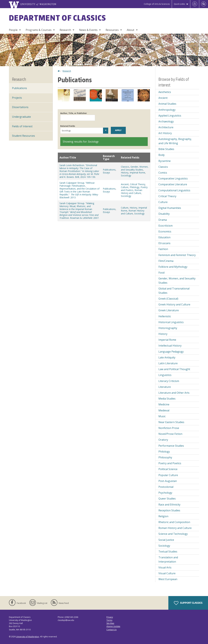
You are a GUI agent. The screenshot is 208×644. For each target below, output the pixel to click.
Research (65, 30)
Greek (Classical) (168, 299)
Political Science (168, 469)
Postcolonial (166, 487)
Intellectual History (170, 346)
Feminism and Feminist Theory (177, 255)
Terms (109, 620)
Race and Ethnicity (169, 505)
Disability (164, 214)
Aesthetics (165, 92)
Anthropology (167, 110)
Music (162, 416)
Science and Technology (173, 534)
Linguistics (165, 375)
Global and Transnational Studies (174, 291)
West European (168, 579)
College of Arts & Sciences (157, 4)
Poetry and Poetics (170, 463)
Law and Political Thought (174, 369)
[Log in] (195, 4)
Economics (165, 231)
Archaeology (166, 121)
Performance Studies (171, 446)
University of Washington (28, 637)
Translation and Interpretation (168, 559)
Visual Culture (167, 573)
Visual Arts (165, 567)
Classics (125, 167)
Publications (109, 170)
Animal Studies (167, 104)
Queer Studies (167, 499)
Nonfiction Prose (169, 428)
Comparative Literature (173, 184)
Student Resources (23, 136)
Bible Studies (166, 149)
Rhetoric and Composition (174, 522)
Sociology (126, 175)
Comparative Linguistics (173, 178)
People (13, 30)
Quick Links (179, 4)
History (125, 173)
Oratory (163, 440)
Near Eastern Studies (171, 422)
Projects (17, 98)
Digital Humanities (170, 208)
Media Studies (167, 399)
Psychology (165, 493)
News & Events (88, 30)
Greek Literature (169, 310)
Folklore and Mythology (173, 267)
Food (161, 273)
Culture (125, 187)
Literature (165, 387)
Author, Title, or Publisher (74, 113)
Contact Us (111, 630)
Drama (163, 220)
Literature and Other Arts (174, 393)
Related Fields (68, 126)
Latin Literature (168, 363)
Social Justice (166, 540)
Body (162, 155)
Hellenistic (165, 316)
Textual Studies (168, 552)
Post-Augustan (168, 481)
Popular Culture (168, 475)
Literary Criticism (169, 381)
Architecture (166, 127)
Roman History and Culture (132, 192)
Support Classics (188, 603)
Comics (163, 173)
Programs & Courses (39, 30)
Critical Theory (138, 184)
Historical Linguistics (171, 322)
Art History (165, 133)
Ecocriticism (166, 226)
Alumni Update (113, 626)
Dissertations (20, 107)
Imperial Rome (137, 173)
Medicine (164, 404)
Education (164, 237)
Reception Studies (169, 510)
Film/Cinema (166, 261)
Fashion (163, 249)
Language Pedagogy (171, 352)
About (131, 30)
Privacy (110, 617)
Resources (112, 30)
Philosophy (165, 457)
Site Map (110, 623)
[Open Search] (204, 4)
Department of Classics (58, 18)
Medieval (164, 410)
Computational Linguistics (174, 190)
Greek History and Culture (174, 304)
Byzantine (165, 161)
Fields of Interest (22, 126)
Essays (106, 173)
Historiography (168, 328)
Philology (134, 187)
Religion (163, 516)
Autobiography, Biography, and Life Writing (175, 141)
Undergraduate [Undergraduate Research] (21, 117)
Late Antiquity (167, 357)
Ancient (125, 184)
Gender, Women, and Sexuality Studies (135, 168)
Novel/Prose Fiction (170, 434)
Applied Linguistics (170, 116)
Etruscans (164, 243)
